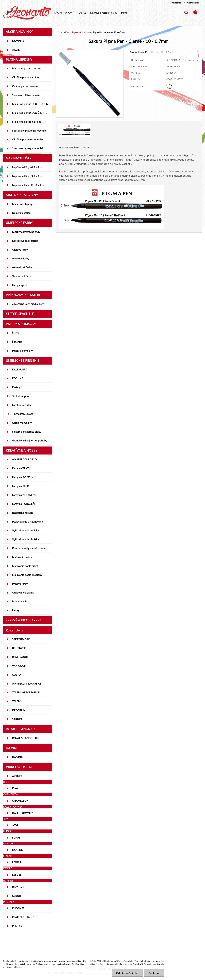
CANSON (18, 850)
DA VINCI (18, 757)
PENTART (18, 926)
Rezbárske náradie (23, 513)
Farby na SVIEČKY (23, 477)
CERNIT (17, 896)
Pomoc (125, 13)
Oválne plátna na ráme (25, 86)
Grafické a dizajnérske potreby (30, 440)
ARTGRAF (18, 776)
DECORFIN (19, 710)
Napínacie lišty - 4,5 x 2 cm (28, 167)
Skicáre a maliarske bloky (27, 432)
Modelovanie (20, 601)
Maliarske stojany (22, 204)
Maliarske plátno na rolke (27, 122)
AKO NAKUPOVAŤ (64, 13)
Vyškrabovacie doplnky (26, 530)
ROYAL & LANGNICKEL (26, 738)
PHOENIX (18, 908)
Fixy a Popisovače (23, 414)
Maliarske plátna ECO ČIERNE (30, 113)
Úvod (61, 32)
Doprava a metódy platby (104, 13)
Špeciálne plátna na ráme (27, 95)
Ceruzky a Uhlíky (22, 423)
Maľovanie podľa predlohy (27, 575)
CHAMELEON (20, 801)
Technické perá (21, 396)
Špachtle (17, 342)
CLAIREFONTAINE (23, 917)
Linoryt (16, 610)
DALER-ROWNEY (23, 813)
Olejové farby (20, 250)
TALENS (17, 701)
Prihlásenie (176, 3)
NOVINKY (18, 41)
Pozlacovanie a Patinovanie (28, 521)
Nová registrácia (191, 3)
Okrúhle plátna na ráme (26, 77)
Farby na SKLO (21, 486)
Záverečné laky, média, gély (28, 304)
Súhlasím (154, 973)
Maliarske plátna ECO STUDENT (31, 104)
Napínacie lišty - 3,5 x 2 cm (28, 176)
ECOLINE (18, 378)
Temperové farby (22, 276)
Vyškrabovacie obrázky (26, 539)
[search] (186, 13)
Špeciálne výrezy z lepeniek (28, 148)
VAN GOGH (19, 666)
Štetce (16, 333)
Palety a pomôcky (22, 351)
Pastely (16, 387)
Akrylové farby (21, 258)
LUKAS (16, 837)
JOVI (15, 825)
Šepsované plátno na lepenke (29, 131)
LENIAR (17, 862)
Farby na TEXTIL (22, 468)
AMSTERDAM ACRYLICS (27, 683)
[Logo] (27, 13)
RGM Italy (18, 887)
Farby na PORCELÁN (24, 504)
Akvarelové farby (22, 267)
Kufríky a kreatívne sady (26, 232)
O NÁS (82, 13)
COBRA (17, 675)
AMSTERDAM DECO (24, 459)
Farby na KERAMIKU (24, 495)
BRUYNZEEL (20, 648)
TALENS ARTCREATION (26, 692)
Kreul (15, 788)
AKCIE (16, 50)
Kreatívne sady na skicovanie (29, 548)
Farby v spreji (20, 285)
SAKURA (17, 719)
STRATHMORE (21, 639)
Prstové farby (20, 584)
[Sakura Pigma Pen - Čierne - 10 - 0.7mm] (90, 51)
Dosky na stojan (21, 213)
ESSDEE (17, 875)
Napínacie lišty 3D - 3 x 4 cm (29, 185)
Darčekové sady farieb (25, 241)
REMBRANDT (20, 657)
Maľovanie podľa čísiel (25, 566)
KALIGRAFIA (20, 369)
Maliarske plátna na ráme (27, 68)
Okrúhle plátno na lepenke (28, 139)
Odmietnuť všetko (127, 973)
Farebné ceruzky (22, 405)
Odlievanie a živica (23, 592)
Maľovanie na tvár (23, 557)
